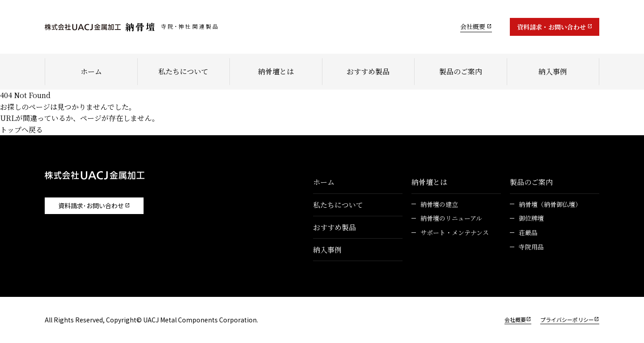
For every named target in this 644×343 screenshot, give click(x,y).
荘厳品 (528, 233)
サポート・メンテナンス (455, 233)
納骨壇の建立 (439, 204)
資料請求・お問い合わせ (551, 27)
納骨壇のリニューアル (451, 218)
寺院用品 (531, 247)
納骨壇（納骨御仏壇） (550, 204)
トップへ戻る (21, 130)
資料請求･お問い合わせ (91, 206)
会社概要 (473, 26)
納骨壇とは (276, 71)
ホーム (91, 71)
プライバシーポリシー (567, 319)
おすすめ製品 (368, 71)
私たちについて (183, 71)
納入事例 (553, 71)
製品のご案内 (461, 71)
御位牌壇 (531, 218)
